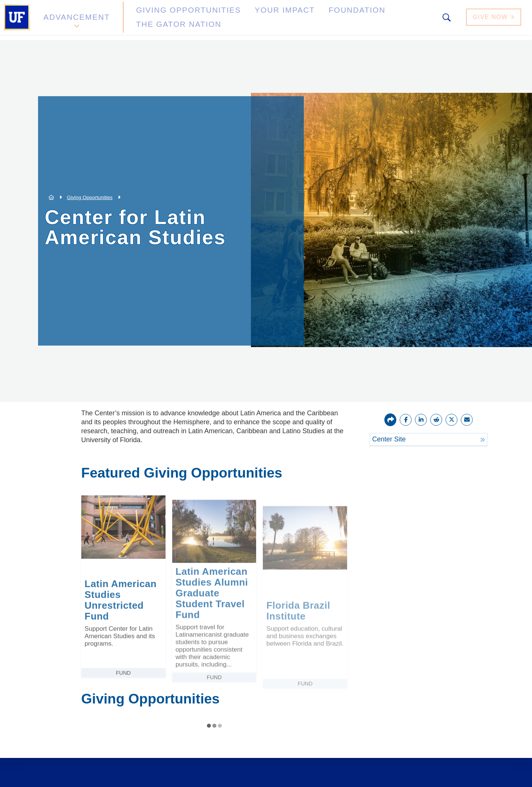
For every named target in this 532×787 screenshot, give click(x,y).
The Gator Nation (378, 20)
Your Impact (248, 20)
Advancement (76, 20)
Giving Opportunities (170, 20)
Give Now (494, 20)
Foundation (308, 20)
